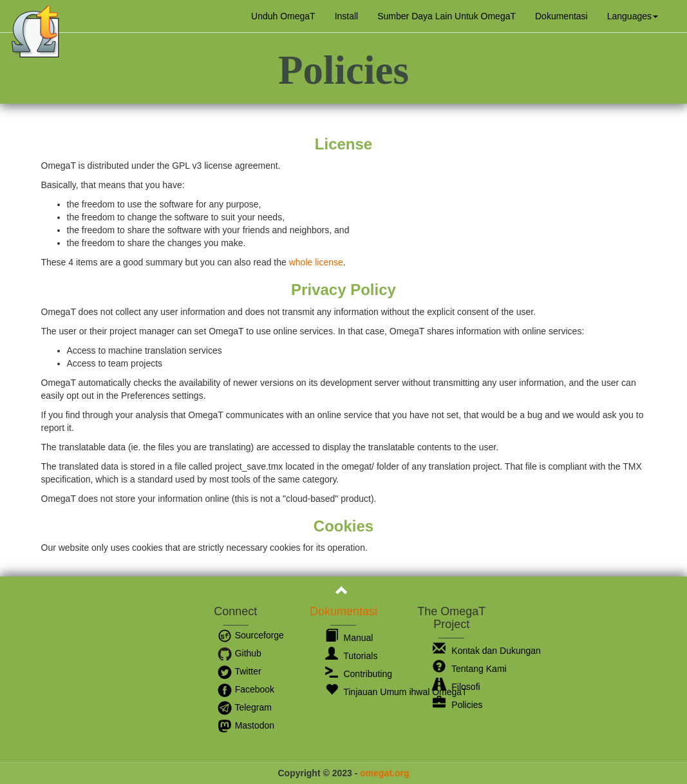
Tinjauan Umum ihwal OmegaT (396, 692)
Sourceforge (250, 635)
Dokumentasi (561, 16)
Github (239, 653)
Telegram (244, 707)
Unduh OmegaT (283, 16)
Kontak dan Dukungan (486, 651)
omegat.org (384, 773)
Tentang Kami (469, 669)
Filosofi (456, 687)
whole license (316, 262)
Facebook (246, 689)
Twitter (239, 671)
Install (347, 16)
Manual (349, 638)
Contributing (359, 674)
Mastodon (246, 725)
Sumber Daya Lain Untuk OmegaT (447, 16)
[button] (633, 16)
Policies (457, 705)
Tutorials (352, 656)
